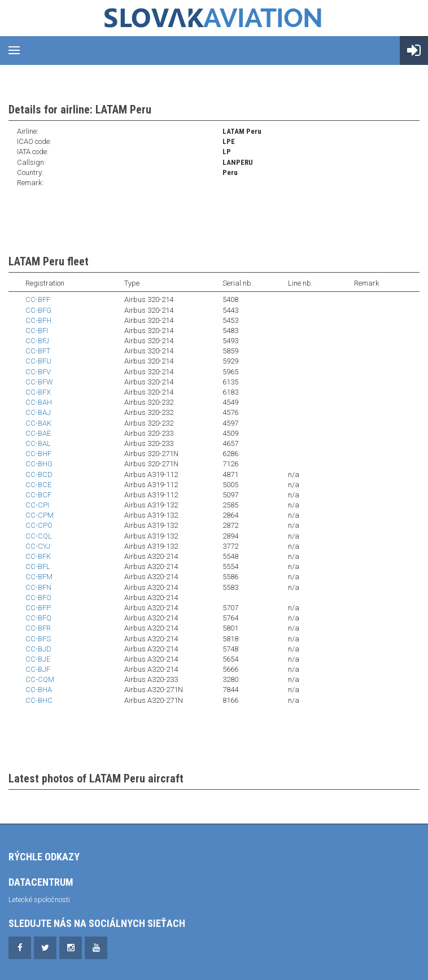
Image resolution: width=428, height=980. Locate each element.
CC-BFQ (38, 618)
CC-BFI (37, 331)
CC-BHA (39, 690)
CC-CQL (39, 536)
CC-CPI (37, 505)
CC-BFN (38, 587)
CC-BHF (38, 454)
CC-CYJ (38, 546)
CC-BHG (39, 464)
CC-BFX (38, 392)
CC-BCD (39, 474)
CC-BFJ (37, 341)
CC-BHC (39, 700)
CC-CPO (39, 525)
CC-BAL (38, 443)
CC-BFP (38, 608)
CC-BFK (38, 556)
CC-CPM (40, 515)
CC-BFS (38, 639)
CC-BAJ (38, 412)
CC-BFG (38, 310)
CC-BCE (38, 485)
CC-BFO (38, 598)
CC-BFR (38, 628)
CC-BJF (38, 669)
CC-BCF (38, 495)
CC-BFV (38, 372)
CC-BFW (39, 382)
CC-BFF (38, 299)
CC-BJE (38, 659)
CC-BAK (38, 423)
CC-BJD (38, 649)
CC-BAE (38, 433)
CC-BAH (39, 402)
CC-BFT (38, 351)
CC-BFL (38, 566)
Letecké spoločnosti (39, 900)
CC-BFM (39, 577)
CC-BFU (38, 361)
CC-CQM (40, 679)
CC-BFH (38, 320)
